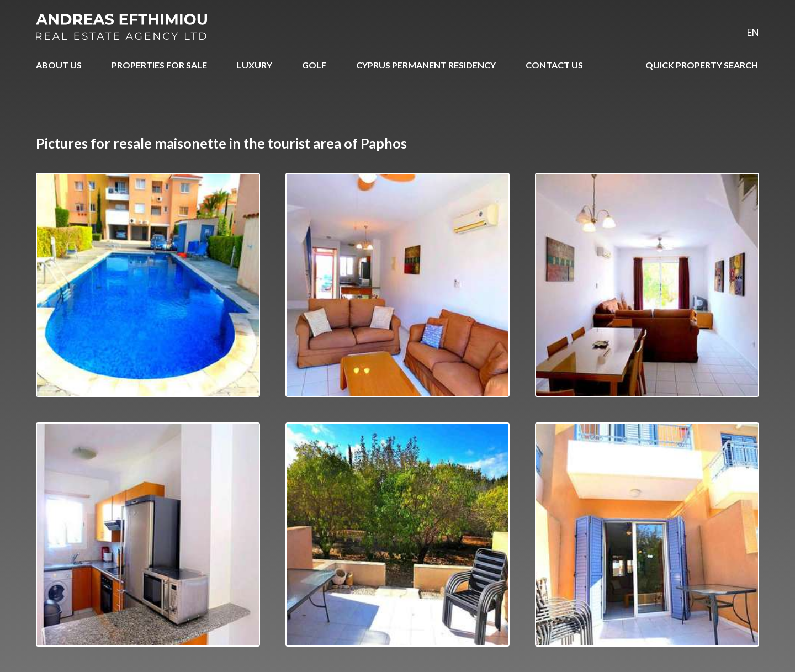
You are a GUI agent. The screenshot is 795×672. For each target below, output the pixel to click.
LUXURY (255, 65)
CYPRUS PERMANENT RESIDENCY (426, 65)
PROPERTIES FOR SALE (159, 65)
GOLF (314, 65)
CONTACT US (554, 65)
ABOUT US (59, 65)
